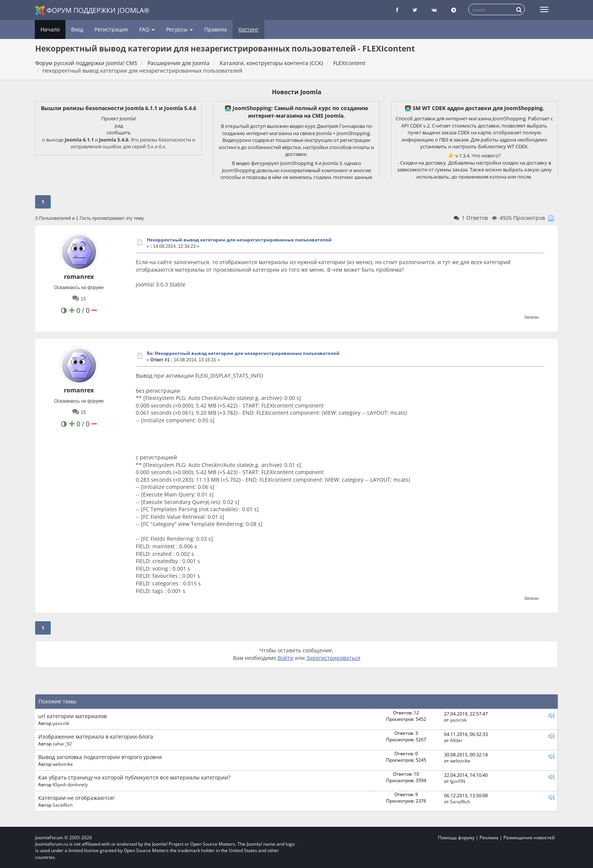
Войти (286, 658)
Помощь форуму (456, 838)
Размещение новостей (529, 838)
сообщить (119, 132)
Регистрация (111, 29)
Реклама (489, 838)
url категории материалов (72, 716)
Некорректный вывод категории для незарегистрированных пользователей (239, 240)
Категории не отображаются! (76, 798)
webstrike (63, 764)
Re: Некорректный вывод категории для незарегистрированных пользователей (243, 353)
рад (119, 126)
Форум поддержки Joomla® (92, 10)
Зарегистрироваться (333, 658)
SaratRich (63, 805)
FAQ (147, 29)
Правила (216, 29)
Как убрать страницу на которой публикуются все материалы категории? (134, 777)
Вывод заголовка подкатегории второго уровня (100, 757)
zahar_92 (62, 744)
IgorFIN (458, 781)
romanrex (79, 277)
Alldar (456, 740)
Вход (77, 29)
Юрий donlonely (70, 784)
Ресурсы (179, 29)
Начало (50, 29)
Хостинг (248, 29)
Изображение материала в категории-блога (96, 737)
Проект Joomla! (119, 118)
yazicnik (61, 723)
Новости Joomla (297, 92)
